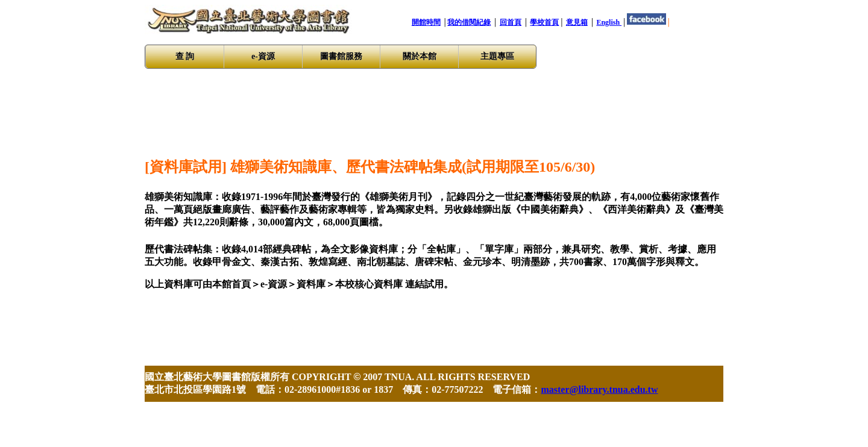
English (609, 22)
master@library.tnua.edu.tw (599, 389)
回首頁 (511, 22)
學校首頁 (544, 22)
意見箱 (577, 22)
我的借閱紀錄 (469, 22)
